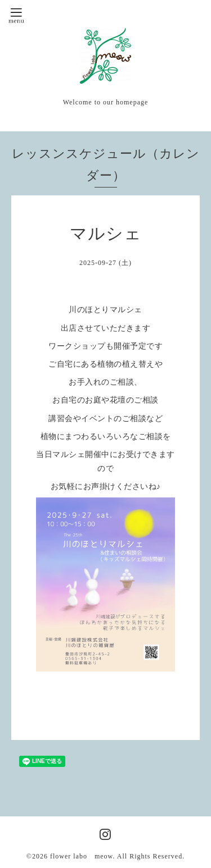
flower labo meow (82, 856)
